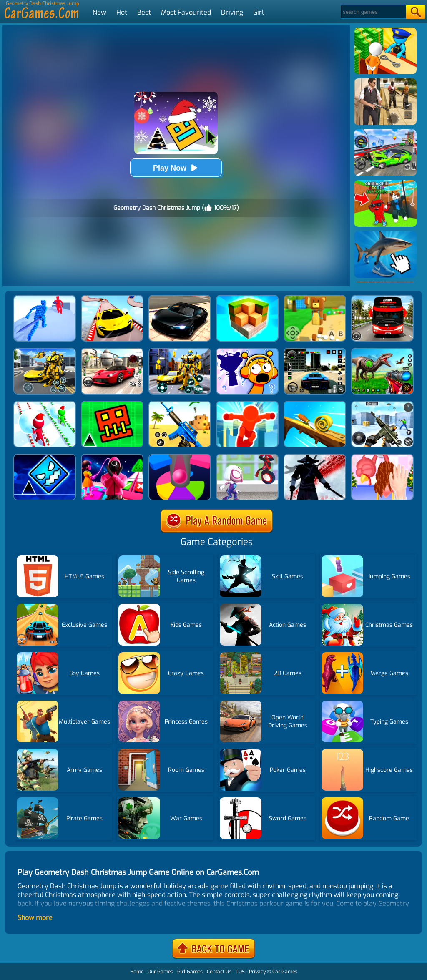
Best (144, 12)
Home (137, 972)
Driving (232, 12)
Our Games (160, 972)
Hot (122, 12)
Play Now (176, 168)
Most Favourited (186, 12)
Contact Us (219, 972)
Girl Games (190, 972)
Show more (35, 918)
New (99, 12)
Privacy (257, 972)
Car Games (285, 972)
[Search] (373, 12)
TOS (240, 972)
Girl (259, 12)
